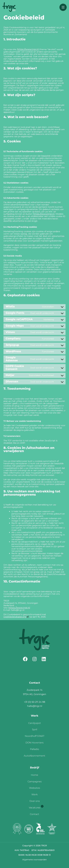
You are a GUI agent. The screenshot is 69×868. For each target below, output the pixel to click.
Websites (35, 788)
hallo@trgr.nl (35, 706)
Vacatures (35, 808)
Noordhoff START (35, 736)
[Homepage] (9, 7)
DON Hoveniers (34, 743)
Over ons (35, 801)
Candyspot (35, 723)
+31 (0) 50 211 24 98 (34, 702)
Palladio (34, 749)
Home (34, 775)
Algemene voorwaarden (34, 860)
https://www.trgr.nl (28, 49)
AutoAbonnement (34, 756)
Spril (35, 729)
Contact (34, 814)
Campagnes (35, 782)
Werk (35, 794)
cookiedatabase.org (15, 617)
